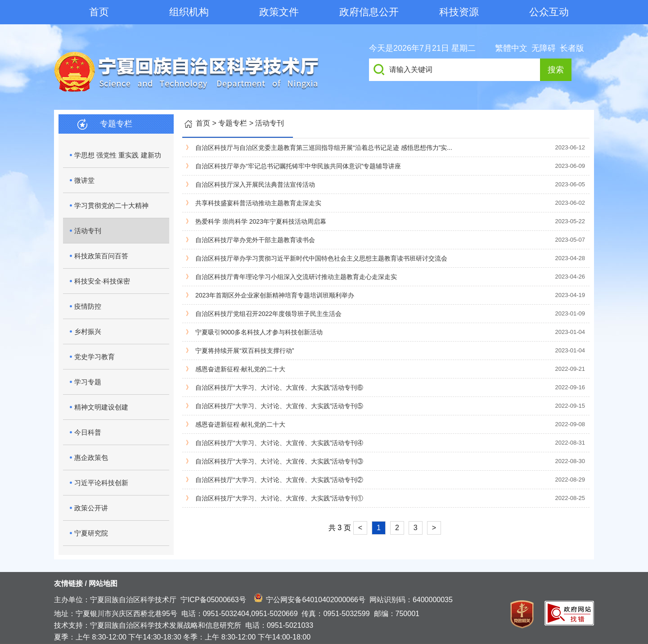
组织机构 (189, 12)
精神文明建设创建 (101, 407)
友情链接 (68, 583)
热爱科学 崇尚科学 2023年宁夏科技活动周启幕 (261, 221)
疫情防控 (88, 306)
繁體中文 (511, 48)
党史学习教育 (94, 357)
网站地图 (103, 583)
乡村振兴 (88, 331)
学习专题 (88, 382)
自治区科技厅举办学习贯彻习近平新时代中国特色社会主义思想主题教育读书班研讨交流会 (321, 258)
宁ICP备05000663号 (213, 600)
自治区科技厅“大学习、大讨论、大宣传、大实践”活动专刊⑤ (279, 406)
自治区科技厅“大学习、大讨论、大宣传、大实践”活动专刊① (279, 498)
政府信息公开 (369, 12)
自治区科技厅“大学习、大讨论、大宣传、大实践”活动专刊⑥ (279, 387)
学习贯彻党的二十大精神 (111, 205)
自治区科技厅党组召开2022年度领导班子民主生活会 (268, 314)
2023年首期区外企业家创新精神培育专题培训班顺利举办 (275, 295)
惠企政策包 (91, 457)
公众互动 (549, 12)
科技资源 (459, 12)
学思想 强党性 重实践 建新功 (118, 155)
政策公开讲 (91, 508)
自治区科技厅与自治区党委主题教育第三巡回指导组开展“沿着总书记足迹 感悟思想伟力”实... (324, 148)
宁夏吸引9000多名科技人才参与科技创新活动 (259, 332)
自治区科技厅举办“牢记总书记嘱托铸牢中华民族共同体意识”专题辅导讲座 (298, 166)
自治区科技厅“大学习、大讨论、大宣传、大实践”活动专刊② (279, 480)
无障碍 (544, 48)
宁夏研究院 (91, 533)
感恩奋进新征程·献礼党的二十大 (240, 369)
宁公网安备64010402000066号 (316, 600)
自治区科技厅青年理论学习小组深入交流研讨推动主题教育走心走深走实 (296, 277)
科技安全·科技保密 (102, 281)
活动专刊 (88, 231)
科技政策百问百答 (101, 256)
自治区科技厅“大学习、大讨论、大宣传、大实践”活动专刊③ (279, 461)
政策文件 (279, 12)
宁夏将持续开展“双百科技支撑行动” (245, 351)
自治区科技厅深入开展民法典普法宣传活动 (255, 185)
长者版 (572, 48)
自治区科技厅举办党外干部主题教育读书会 (255, 240)
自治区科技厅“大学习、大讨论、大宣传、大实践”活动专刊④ (279, 443)
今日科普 (88, 432)
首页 (99, 12)
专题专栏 (233, 123)
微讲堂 (84, 180)
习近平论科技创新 (101, 483)
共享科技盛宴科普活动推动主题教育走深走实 (258, 203)
